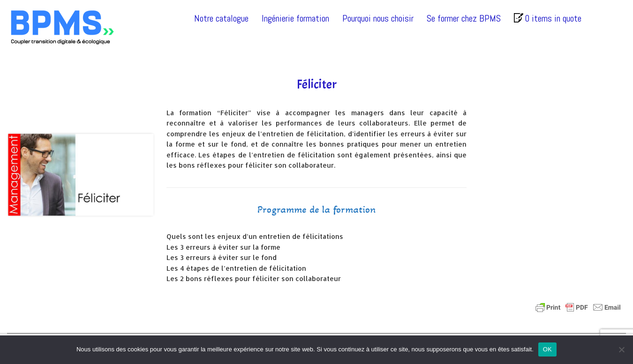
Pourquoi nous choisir (378, 18)
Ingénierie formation (295, 18)
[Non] (621, 349)
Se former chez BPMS (464, 18)
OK (547, 349)
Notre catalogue (221, 18)
